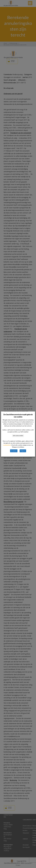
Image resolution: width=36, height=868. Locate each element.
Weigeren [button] (23, 451)
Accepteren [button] (14, 451)
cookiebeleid (7, 445)
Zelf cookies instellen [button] (18, 436)
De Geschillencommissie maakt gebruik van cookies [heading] (18, 416)
